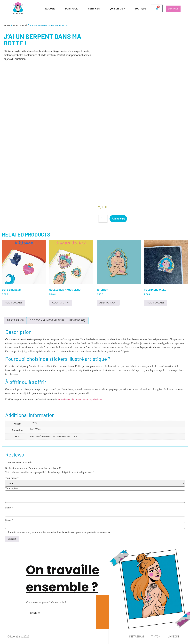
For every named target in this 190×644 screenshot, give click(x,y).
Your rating (12, 478)
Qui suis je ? (115, 8)
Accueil (48, 8)
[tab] (16, 321)
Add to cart (118, 219)
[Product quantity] (103, 219)
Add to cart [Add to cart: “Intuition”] (108, 303)
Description (16, 320)
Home (7, 25)
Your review (12, 489)
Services (92, 8)
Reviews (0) (77, 320)
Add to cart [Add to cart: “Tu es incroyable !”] (155, 303)
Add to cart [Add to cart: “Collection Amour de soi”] (61, 303)
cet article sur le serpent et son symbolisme (80, 400)
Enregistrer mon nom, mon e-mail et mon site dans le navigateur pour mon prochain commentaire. (59, 533)
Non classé (20, 25)
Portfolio (69, 8)
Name (9, 508)
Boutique (138, 8)
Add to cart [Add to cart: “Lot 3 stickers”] (13, 303)
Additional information (47, 320)
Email (9, 520)
